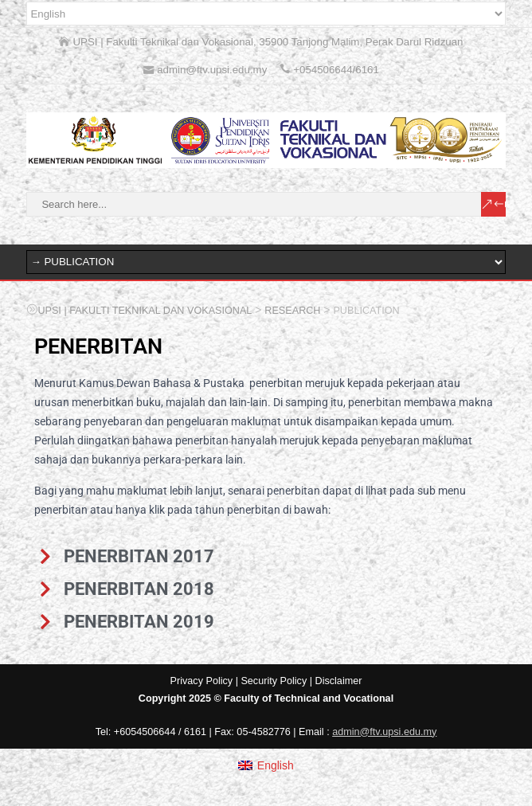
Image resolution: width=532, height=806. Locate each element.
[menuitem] (266, 765)
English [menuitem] (276, 765)
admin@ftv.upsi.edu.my (384, 732)
